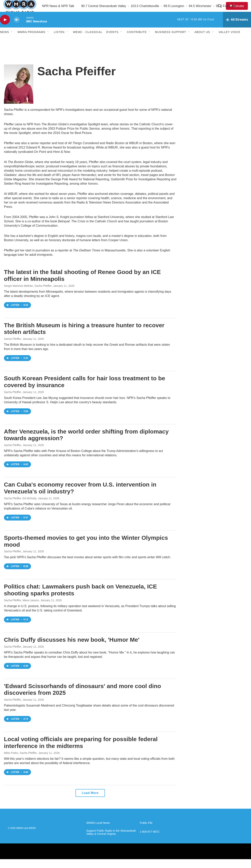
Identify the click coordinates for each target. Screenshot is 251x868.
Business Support (171, 41)
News (5, 41)
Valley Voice (229, 41)
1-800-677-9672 (150, 841)
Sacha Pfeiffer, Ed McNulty (20, 507)
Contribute (137, 41)
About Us (202, 41)
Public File (146, 832)
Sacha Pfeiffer (13, 348)
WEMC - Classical (88, 41)
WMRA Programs (31, 41)
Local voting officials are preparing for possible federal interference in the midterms (81, 751)
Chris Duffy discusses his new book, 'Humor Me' (72, 648)
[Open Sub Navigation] (12, 41)
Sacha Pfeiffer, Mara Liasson (21, 609)
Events (112, 41)
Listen (59, 41)
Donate (241, 10)
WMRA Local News (98, 832)
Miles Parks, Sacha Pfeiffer (20, 762)
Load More (90, 802)
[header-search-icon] (221, 10)
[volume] (17, 29)
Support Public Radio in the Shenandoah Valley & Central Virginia (111, 841)
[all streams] (237, 28)
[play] (5, 29)
